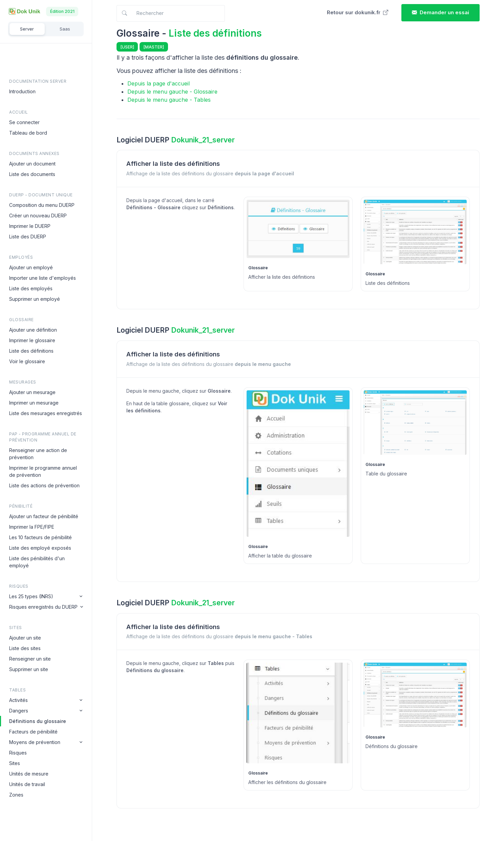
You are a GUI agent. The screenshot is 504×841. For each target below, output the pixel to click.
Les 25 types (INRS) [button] (31, 596)
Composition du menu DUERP (42, 205)
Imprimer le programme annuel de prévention (43, 471)
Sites (15, 763)
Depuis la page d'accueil (159, 83)
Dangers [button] (19, 711)
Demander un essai (440, 12)
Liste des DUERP (28, 237)
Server (27, 29)
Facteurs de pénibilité (33, 732)
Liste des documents (32, 174)
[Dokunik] (24, 11)
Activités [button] (18, 700)
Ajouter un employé (31, 267)
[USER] (127, 47)
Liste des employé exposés (40, 548)
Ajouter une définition (33, 330)
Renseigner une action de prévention (38, 454)
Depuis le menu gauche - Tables (169, 100)
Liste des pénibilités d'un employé (37, 562)
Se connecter (24, 122)
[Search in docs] (171, 13)
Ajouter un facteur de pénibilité (44, 516)
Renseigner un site (30, 659)
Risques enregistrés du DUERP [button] (43, 607)
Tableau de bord (28, 133)
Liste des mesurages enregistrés (46, 413)
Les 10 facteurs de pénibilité (40, 537)
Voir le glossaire (27, 361)
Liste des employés (31, 288)
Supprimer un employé (35, 299)
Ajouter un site (25, 638)
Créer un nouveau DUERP (38, 216)
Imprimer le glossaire (32, 340)
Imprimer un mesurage (34, 403)
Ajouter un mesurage (32, 392)
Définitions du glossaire (38, 721)
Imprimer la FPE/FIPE (32, 527)
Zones (16, 795)
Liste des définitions (31, 351)
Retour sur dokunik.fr (358, 12)
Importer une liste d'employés (43, 278)
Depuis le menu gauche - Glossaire (172, 92)
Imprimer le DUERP (30, 226)
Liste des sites (25, 648)
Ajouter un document (32, 164)
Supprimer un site (29, 669)
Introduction (22, 91)
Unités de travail (27, 784)
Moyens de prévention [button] (35, 742)
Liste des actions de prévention (44, 485)
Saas (65, 29)
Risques (18, 753)
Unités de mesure (29, 774)
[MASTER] (154, 47)
